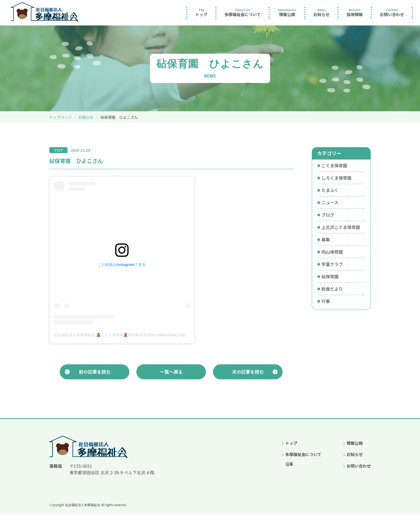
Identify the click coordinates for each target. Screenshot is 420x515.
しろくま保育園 (336, 178)
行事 (326, 301)
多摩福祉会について (303, 455)
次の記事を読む (248, 372)
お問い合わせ (359, 466)
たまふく (330, 190)
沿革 (289, 464)
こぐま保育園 (334, 165)
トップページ (61, 117)
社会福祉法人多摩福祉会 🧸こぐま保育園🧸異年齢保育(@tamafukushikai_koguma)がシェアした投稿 (138, 335)
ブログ (328, 215)
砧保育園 (330, 276)
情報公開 (355, 444)
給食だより (332, 289)
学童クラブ (332, 264)
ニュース (330, 202)
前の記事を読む (95, 372)
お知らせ (86, 117)
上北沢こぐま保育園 (341, 227)
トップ (291, 444)
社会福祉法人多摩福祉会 (82, 505)
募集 (326, 239)
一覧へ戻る (171, 372)
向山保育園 (332, 252)
